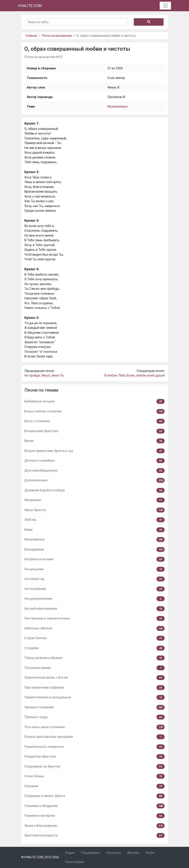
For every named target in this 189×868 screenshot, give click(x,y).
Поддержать (91, 853)
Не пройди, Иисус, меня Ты (44, 375)
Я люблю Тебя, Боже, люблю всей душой (134, 375)
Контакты (114, 853)
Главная (31, 36)
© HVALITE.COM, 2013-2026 (40, 857)
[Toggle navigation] (165, 6)
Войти (150, 853)
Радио (70, 853)
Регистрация (75, 862)
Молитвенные (118, 106)
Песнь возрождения (57, 36)
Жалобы (133, 853)
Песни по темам (41, 390)
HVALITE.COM (30, 6)
